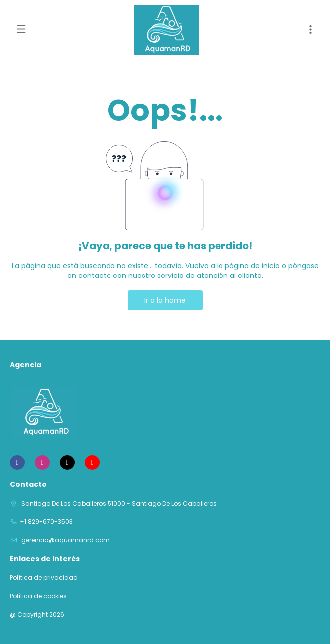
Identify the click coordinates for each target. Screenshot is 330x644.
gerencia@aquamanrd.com (65, 540)
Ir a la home (165, 300)
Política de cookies (38, 596)
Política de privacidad (44, 578)
